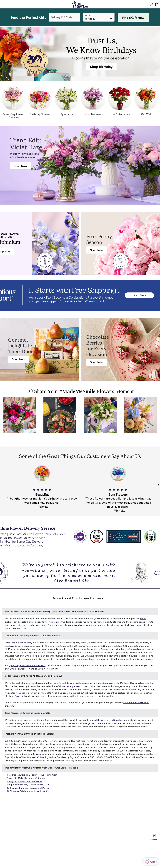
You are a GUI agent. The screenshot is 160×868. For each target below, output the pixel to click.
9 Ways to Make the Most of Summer (27, 778)
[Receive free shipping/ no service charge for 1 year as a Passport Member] (80, 295)
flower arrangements (70, 686)
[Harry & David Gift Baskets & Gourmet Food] (19, 359)
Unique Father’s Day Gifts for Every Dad (28, 785)
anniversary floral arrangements (115, 659)
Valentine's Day (146, 683)
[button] (42, 496)
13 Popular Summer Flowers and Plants (28, 788)
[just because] (93, 102)
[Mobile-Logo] (80, 4)
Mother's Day (127, 683)
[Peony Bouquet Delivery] (97, 250)
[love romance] (120, 102)
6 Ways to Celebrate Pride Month (25, 781)
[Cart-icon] (157, 4)
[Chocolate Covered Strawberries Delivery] (97, 362)
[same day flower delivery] (14, 104)
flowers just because (77, 683)
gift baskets (37, 754)
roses (143, 619)
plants (56, 622)
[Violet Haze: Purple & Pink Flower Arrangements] (20, 166)
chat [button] (22, 656)
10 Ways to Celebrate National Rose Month (30, 791)
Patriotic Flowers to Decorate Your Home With (32, 775)
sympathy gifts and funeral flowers (27, 666)
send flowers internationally (106, 720)
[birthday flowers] (40, 102)
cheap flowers (15, 696)
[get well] (146, 102)
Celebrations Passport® (136, 703)
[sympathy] (67, 102)
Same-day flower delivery (18, 643)
